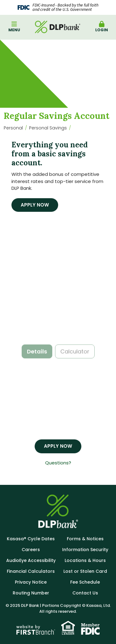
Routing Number (31, 593)
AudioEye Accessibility (31, 560)
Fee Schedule (85, 582)
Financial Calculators (31, 571)
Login (102, 27)
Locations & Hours (85, 560)
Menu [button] (14, 27)
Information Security (85, 550)
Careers (31, 550)
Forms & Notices (85, 539)
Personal (13, 128)
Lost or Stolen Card (85, 571)
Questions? (58, 463)
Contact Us (85, 593)
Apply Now (35, 205)
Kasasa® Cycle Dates (31, 539)
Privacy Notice (31, 582)
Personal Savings (48, 128)
